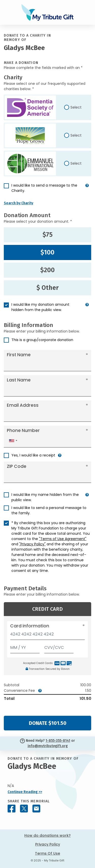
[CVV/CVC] (59, 646)
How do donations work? (48, 835)
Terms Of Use (48, 853)
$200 (48, 270)
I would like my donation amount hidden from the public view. (40, 307)
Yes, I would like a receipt (33, 455)
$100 (48, 252)
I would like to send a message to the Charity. (44, 188)
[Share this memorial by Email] (36, 809)
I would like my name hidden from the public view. (45, 497)
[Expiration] (25, 646)
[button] (87, 190)
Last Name (19, 380)
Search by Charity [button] (18, 203)
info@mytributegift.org (48, 746)
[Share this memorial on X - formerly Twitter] (24, 809)
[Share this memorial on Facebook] (12, 809)
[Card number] (48, 636)
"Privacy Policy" (32, 544)
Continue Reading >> (25, 792)
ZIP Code (17, 466)
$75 (48, 235)
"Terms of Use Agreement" (63, 539)
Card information (30, 626)
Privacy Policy (48, 844)
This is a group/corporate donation (42, 340)
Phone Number (23, 430)
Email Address (23, 405)
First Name (19, 355)
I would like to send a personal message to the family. (49, 510)
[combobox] (13, 441)
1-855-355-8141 (58, 741)
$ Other (48, 288)
